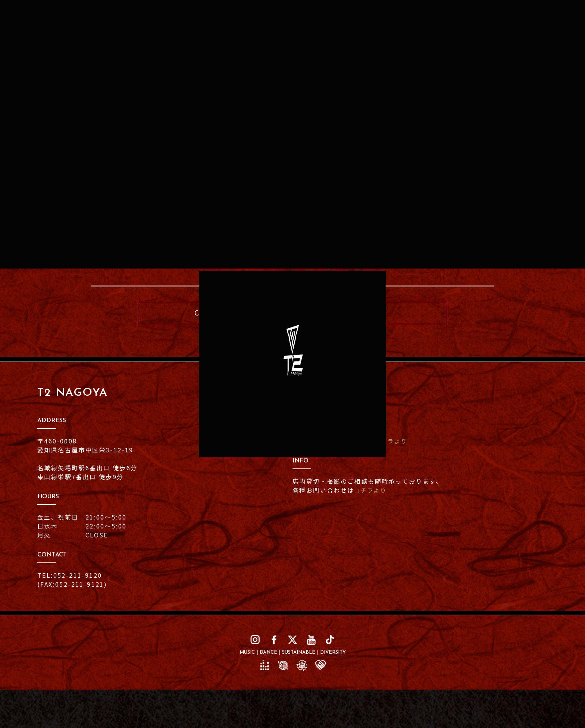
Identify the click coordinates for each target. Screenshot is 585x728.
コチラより (392, 442)
